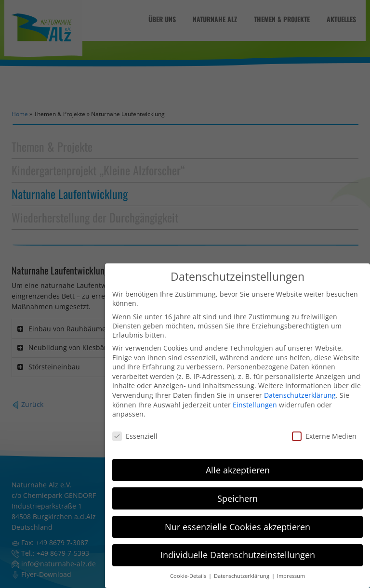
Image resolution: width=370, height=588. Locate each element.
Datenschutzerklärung (300, 388)
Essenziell (135, 429)
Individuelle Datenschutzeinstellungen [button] (238, 549)
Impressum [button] (291, 570)
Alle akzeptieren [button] (238, 463)
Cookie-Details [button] (189, 570)
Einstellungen (255, 398)
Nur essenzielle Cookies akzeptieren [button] (238, 520)
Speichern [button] (238, 492)
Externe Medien (324, 429)
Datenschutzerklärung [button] (242, 570)
